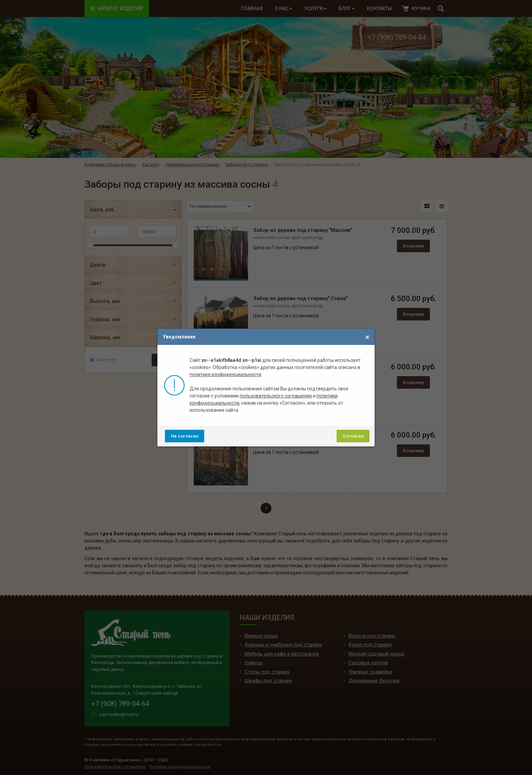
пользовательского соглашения (276, 396)
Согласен (353, 436)
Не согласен (185, 436)
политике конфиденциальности (225, 374)
